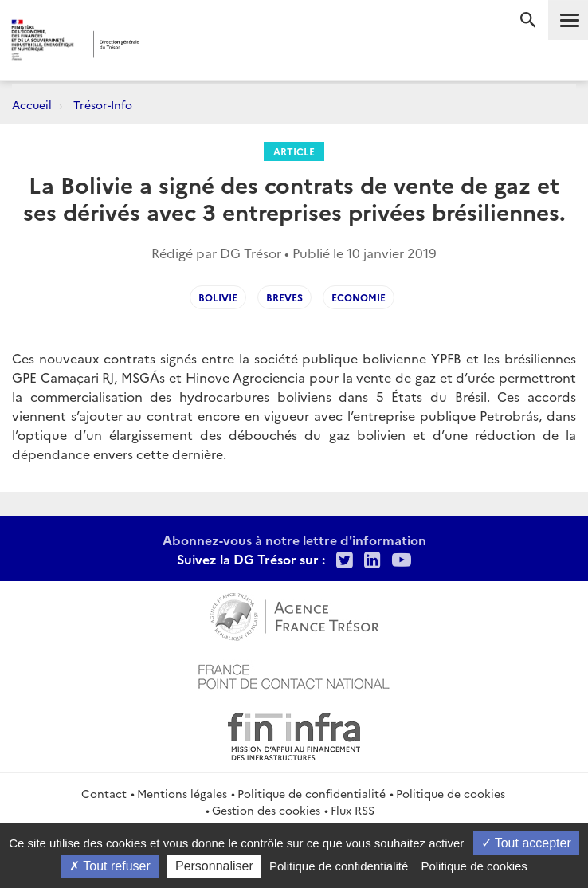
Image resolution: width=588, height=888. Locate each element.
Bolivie (218, 297)
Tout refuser (110, 866)
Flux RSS (353, 810)
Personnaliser (214, 866)
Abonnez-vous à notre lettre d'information (294, 540)
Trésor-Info (103, 104)
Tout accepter (526, 843)
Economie (359, 297)
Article (294, 151)
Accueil (32, 104)
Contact (104, 793)
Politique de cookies (451, 793)
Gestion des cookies (266, 810)
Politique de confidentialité (312, 793)
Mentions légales (182, 793)
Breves (284, 297)
